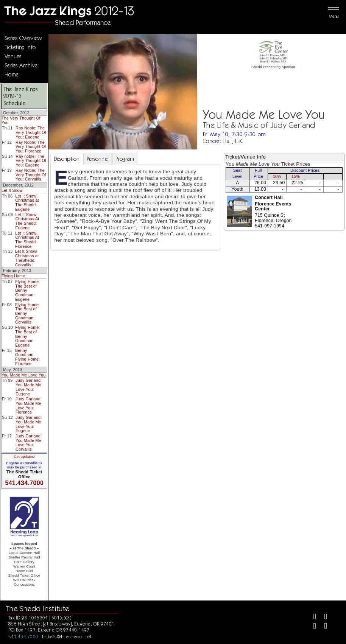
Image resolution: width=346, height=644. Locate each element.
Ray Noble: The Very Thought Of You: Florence (31, 147)
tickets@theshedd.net (67, 636)
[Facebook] (311, 617)
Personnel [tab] (98, 159)
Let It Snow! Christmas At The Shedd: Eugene (27, 221)
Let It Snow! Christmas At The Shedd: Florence (27, 240)
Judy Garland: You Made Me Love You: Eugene (29, 387)
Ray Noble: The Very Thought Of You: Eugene (31, 132)
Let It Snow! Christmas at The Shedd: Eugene (27, 203)
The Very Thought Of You (21, 120)
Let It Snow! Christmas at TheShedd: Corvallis (27, 258)
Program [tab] (125, 159)
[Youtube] (322, 627)
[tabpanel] (136, 208)
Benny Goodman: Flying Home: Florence (27, 357)
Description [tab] (67, 159)
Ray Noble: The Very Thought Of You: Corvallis (31, 175)
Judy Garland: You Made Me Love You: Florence (29, 405)
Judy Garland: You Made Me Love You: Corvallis (29, 443)
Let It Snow (12, 190)
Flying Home (13, 276)
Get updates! (24, 457)
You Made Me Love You (23, 375)
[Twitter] (322, 617)
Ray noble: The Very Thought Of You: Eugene (31, 161)
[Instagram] (311, 627)
